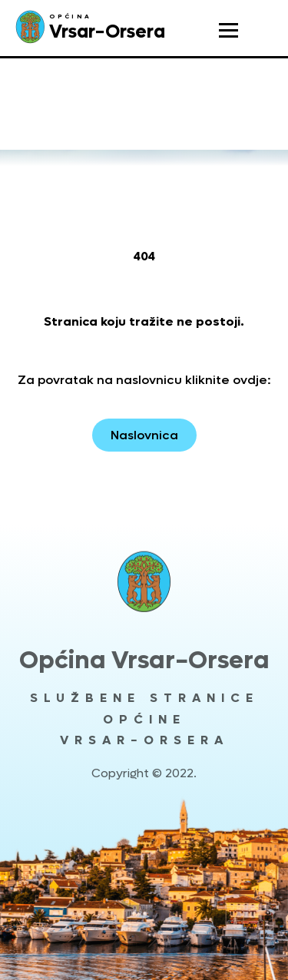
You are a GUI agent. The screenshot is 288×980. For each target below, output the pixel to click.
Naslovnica (144, 435)
